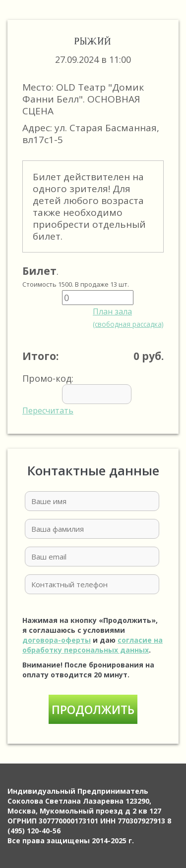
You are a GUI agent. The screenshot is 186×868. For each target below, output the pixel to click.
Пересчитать (48, 410)
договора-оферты (57, 640)
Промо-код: (92, 394)
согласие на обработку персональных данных (93, 645)
